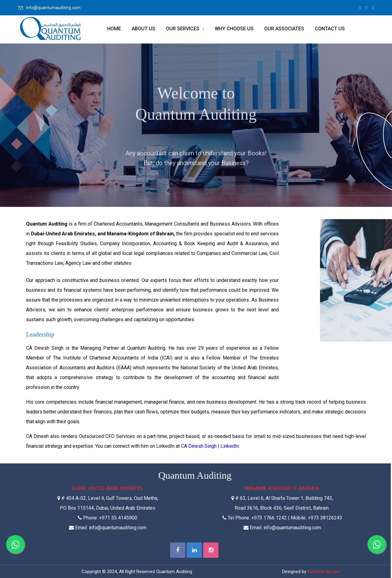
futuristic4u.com (322, 572)
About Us (143, 29)
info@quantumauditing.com (53, 8)
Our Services (183, 29)
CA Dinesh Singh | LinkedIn (210, 446)
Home (114, 29)
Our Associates (284, 29)
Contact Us (330, 29)
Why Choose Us (234, 29)
